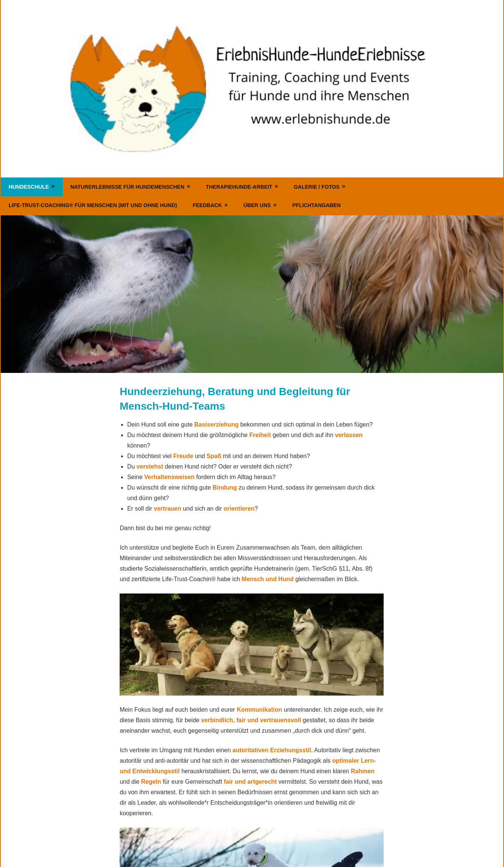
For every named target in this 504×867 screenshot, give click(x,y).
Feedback (207, 205)
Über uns (257, 205)
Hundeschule (29, 187)
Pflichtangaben (316, 205)
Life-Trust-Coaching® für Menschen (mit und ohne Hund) (93, 205)
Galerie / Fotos (316, 187)
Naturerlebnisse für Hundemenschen (127, 187)
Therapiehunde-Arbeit (239, 187)
